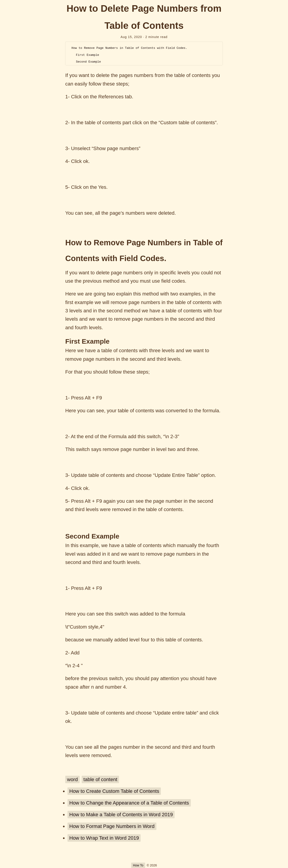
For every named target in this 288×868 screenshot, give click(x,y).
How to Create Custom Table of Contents (114, 791)
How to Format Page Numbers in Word (112, 826)
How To (138, 865)
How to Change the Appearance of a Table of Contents (129, 803)
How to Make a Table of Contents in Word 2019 (121, 815)
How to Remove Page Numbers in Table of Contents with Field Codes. (129, 48)
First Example (88, 55)
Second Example (89, 62)
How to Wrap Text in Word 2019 (104, 838)
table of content (100, 779)
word (72, 779)
